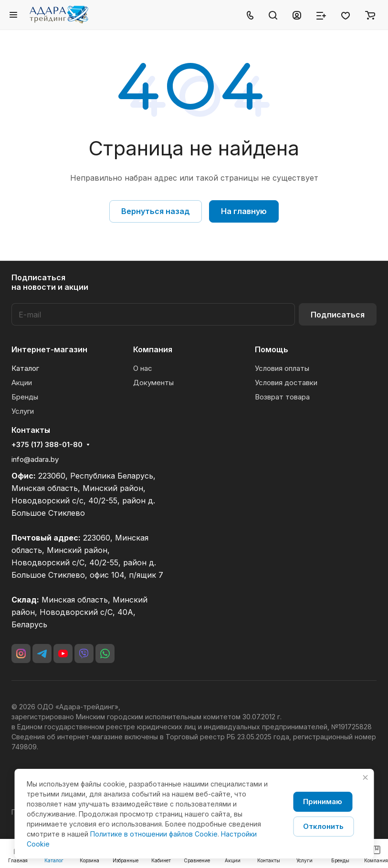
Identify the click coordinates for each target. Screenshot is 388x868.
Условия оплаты (282, 368)
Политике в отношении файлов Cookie (154, 834)
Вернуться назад (156, 211)
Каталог (25, 368)
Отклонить (323, 826)
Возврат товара (282, 397)
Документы (153, 383)
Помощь (272, 349)
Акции (22, 383)
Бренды (25, 397)
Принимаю (323, 802)
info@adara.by (35, 459)
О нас (143, 368)
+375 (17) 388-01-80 (47, 445)
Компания (153, 349)
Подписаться (338, 315)
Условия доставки (286, 383)
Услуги (23, 411)
